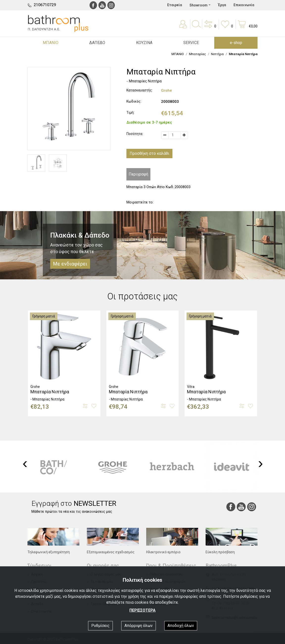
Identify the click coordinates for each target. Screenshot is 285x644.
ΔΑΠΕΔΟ (97, 43)
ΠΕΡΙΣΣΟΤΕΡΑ (142, 610)
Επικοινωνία (244, 5)
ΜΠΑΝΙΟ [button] (51, 43)
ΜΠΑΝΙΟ (178, 54)
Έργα (222, 5)
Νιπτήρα (217, 54)
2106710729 (45, 5)
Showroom (199, 5)
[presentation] (25, 463)
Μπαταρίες (197, 54)
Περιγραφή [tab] (138, 174)
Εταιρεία (175, 5)
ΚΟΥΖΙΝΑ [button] (144, 43)
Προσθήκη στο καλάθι (149, 153)
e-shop (236, 43)
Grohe (166, 90)
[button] (210, 28)
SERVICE (191, 43)
